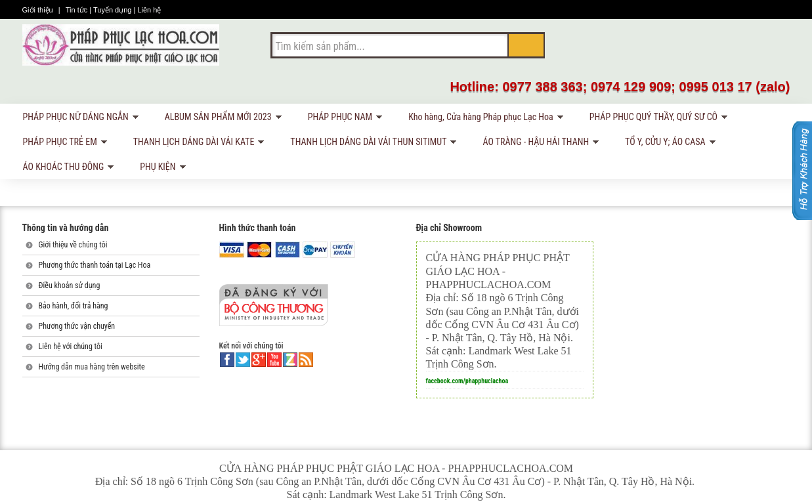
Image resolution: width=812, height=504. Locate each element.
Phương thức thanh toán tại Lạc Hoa (95, 265)
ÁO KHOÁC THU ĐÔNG (66, 169)
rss (306, 360)
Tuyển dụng (114, 10)
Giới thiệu (39, 10)
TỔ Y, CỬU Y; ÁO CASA (668, 144)
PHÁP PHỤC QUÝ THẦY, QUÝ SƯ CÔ (656, 119)
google (259, 360)
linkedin (290, 360)
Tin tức (78, 10)
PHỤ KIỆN (160, 169)
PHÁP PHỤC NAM (343, 119)
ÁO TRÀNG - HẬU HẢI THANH (538, 144)
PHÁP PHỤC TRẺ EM (63, 144)
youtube (274, 360)
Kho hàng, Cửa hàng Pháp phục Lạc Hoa (483, 119)
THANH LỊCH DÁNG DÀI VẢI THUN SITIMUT (371, 144)
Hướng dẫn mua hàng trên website (92, 367)
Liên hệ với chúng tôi (71, 346)
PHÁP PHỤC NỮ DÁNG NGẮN (78, 119)
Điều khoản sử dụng (70, 285)
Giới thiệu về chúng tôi (73, 245)
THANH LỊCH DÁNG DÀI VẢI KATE (197, 144)
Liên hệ (149, 10)
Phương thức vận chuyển (77, 326)
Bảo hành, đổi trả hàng (74, 306)
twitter (243, 360)
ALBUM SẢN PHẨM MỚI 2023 (221, 119)
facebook (227, 360)
